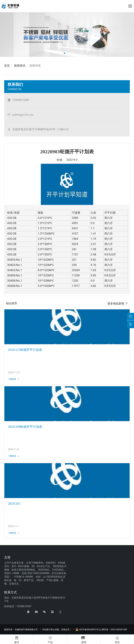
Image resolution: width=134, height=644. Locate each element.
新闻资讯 (20, 66)
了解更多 (14, 379)
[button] (65, 53)
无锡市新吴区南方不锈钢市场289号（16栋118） (41, 129)
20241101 (14, 504)
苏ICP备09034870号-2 (88, 630)
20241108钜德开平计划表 (25, 427)
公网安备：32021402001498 (113, 630)
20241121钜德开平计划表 (25, 350)
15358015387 (21, 100)
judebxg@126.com (23, 115)
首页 (7, 66)
